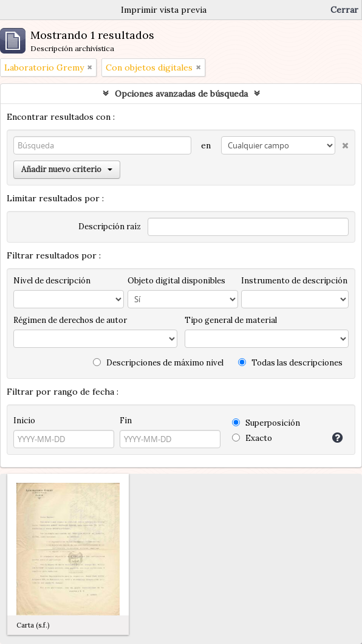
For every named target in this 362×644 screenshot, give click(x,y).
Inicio (24, 421)
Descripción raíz (110, 227)
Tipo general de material (231, 320)
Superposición (266, 423)
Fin (126, 421)
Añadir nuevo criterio (67, 169)
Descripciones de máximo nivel (158, 363)
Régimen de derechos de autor (70, 320)
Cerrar (344, 10)
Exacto (252, 438)
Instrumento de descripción (294, 281)
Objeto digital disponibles (176, 281)
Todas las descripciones (290, 363)
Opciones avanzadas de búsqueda (181, 94)
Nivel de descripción (52, 281)
